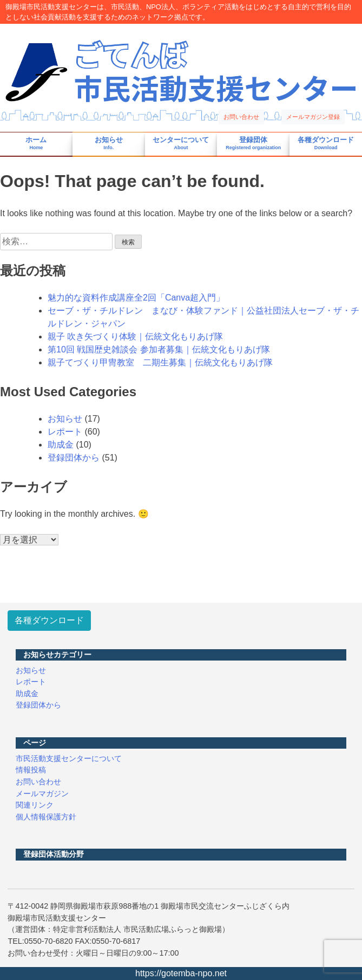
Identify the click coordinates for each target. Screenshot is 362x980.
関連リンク (35, 805)
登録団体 (253, 144)
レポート (65, 432)
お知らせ (109, 144)
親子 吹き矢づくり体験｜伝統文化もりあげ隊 (135, 336)
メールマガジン (42, 794)
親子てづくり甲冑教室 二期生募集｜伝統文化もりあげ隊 (160, 362)
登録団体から (74, 458)
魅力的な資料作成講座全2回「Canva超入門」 (136, 298)
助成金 (61, 445)
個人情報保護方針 (46, 817)
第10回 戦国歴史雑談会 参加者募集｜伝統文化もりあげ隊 (159, 349)
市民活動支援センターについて (69, 758)
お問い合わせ (241, 117)
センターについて (181, 144)
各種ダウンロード (326, 144)
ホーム (36, 144)
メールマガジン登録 (313, 117)
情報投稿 (31, 770)
